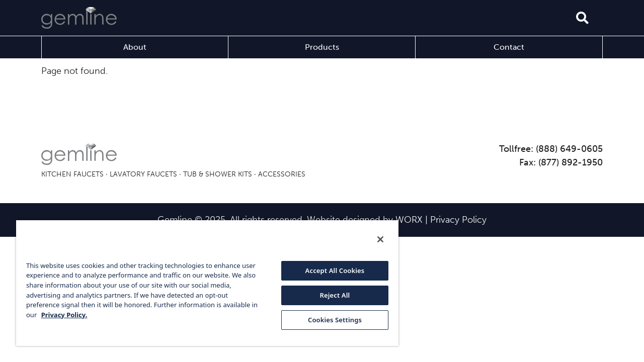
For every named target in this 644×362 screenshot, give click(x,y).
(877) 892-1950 (571, 162)
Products (322, 47)
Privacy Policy (458, 220)
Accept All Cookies (328, 270)
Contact (509, 47)
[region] (203, 283)
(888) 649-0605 (569, 149)
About (135, 47)
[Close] (371, 239)
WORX (409, 220)
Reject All (328, 295)
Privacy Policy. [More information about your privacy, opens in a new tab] (71, 315)
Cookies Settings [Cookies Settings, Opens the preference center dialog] (327, 320)
